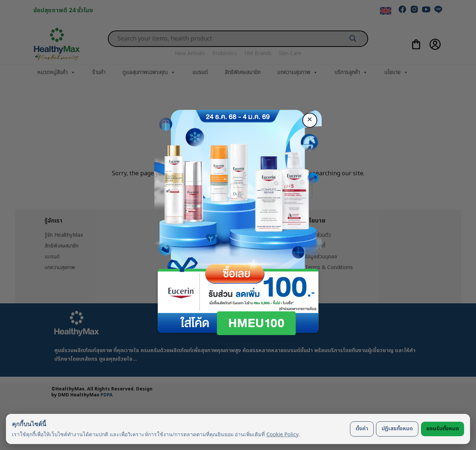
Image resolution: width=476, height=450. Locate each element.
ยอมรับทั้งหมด (443, 429)
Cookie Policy (282, 434)
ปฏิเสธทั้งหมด (397, 429)
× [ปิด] (310, 120)
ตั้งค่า (362, 429)
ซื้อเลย (238, 271)
